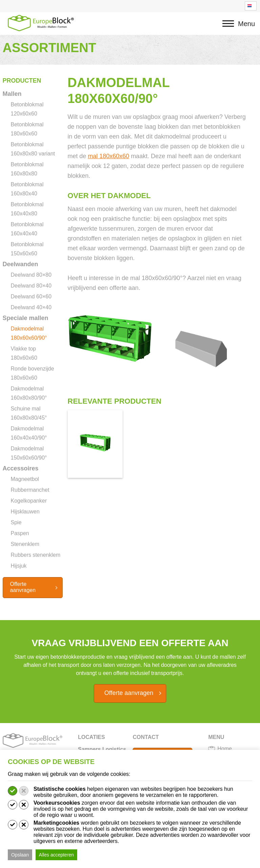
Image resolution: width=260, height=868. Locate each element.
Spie (16, 522)
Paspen (20, 533)
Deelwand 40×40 (31, 307)
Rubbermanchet (30, 490)
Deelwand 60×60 (31, 297)
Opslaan (20, 855)
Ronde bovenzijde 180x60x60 (32, 373)
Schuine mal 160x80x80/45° (29, 413)
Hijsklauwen (25, 512)
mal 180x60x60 (109, 156)
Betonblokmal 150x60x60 (27, 249)
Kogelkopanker (29, 501)
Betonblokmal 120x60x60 (27, 109)
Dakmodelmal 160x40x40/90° (29, 433)
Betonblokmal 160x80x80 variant (33, 149)
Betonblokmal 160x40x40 (27, 229)
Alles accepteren (57, 855)
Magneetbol (25, 479)
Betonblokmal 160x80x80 (27, 169)
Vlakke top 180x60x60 (24, 353)
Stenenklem (25, 544)
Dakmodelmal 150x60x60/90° (29, 453)
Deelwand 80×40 (31, 286)
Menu (230, 27)
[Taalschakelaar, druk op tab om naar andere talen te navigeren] (251, 6)
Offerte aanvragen (23, 587)
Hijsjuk (19, 566)
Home (225, 749)
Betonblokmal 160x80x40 (27, 189)
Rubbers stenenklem (36, 555)
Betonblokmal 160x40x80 (27, 209)
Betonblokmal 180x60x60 (27, 129)
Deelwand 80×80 (31, 275)
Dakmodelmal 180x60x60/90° (29, 333)
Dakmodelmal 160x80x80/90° (29, 393)
